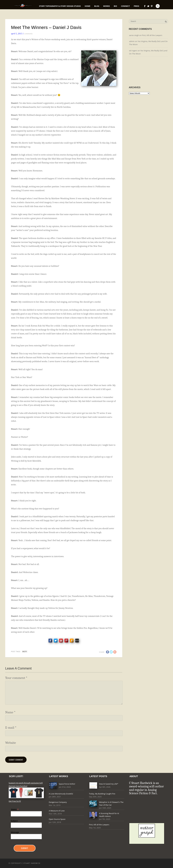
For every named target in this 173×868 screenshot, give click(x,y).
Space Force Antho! (67, 784)
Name (10, 712)
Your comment (16, 678)
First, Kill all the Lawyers (152, 35)
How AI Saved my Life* (108, 784)
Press (136, 6)
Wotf (25, 652)
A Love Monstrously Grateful (61, 794)
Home (88, 6)
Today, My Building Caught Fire (102, 794)
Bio (115, 6)
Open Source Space (57, 819)
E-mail (11, 728)
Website (11, 743)
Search (158, 6)
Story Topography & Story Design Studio (60, 6)
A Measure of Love (57, 811)
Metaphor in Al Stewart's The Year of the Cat (111, 804)
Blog (97, 6)
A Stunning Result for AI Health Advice (109, 815)
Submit (25, 848)
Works (106, 6)
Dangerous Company (58, 802)
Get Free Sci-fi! (15, 801)
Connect (125, 6)
